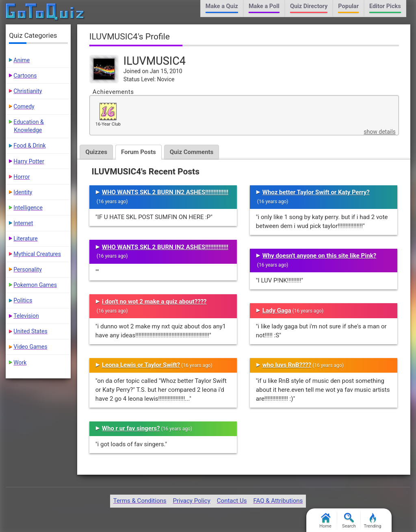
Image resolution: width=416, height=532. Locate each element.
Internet (23, 223)
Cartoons (25, 76)
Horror (22, 177)
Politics (23, 300)
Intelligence (28, 208)
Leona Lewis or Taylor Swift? (141, 365)
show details (379, 132)
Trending (373, 521)
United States (30, 331)
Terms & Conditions (140, 501)
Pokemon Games (35, 285)
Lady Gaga (277, 311)
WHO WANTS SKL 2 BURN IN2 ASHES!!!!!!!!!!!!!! (165, 192)
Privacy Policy (191, 501)
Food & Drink (29, 145)
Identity (23, 192)
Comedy (24, 106)
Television (26, 316)
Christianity (28, 91)
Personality (27, 269)
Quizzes (96, 152)
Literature (25, 239)
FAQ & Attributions (278, 501)
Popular (348, 6)
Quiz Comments (192, 152)
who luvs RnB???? (287, 365)
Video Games (30, 347)
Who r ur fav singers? (131, 428)
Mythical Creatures (37, 254)
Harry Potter (29, 161)
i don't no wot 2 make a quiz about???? (154, 302)
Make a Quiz (222, 6)
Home (325, 521)
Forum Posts (139, 152)
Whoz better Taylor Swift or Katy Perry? (316, 192)
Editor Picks (385, 6)
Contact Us (232, 501)
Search (349, 521)
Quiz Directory (309, 6)
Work (20, 363)
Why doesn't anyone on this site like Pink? (319, 256)
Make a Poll (264, 6)
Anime (22, 60)
